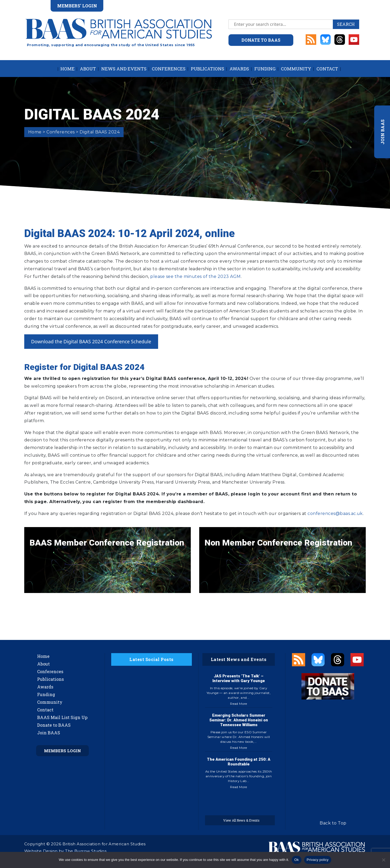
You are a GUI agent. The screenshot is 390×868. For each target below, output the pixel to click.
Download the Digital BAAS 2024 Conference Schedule (91, 341)
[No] (383, 860)
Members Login (62, 751)
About (88, 69)
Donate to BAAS (54, 725)
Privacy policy (318, 860)
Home (67, 69)
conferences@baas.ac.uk (335, 513)
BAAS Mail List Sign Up (62, 717)
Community (296, 69)
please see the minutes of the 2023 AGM (195, 276)
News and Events (124, 69)
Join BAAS (49, 733)
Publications (208, 69)
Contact (327, 69)
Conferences (169, 69)
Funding (265, 69)
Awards (239, 69)
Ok (297, 860)
